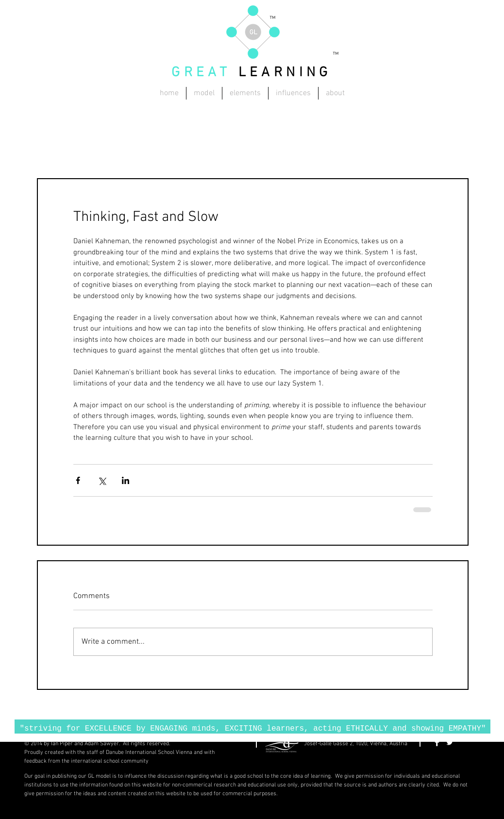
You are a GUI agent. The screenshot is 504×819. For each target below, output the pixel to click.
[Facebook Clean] (437, 742)
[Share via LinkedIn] (126, 480)
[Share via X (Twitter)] (102, 480)
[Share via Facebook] (78, 480)
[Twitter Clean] (450, 742)
